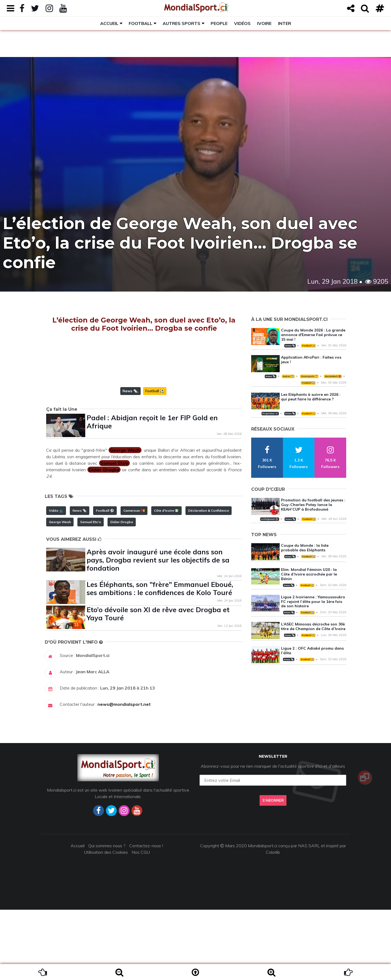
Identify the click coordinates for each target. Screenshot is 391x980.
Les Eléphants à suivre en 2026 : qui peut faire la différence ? (311, 397)
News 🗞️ (130, 461)
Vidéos (242, 23)
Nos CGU (141, 922)
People (219, 23)
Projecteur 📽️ (270, 413)
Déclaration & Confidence (209, 581)
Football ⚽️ (155, 461)
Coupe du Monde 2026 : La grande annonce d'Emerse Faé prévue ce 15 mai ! (313, 335)
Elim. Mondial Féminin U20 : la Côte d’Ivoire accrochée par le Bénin (309, 574)
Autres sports (182, 23)
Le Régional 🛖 (269, 519)
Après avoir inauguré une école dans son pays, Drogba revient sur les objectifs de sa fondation (158, 630)
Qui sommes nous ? (107, 916)
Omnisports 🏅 (309, 376)
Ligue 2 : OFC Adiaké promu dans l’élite (312, 651)
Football (141, 23)
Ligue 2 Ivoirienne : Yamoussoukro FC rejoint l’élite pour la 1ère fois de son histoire (313, 602)
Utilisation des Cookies (106, 922)
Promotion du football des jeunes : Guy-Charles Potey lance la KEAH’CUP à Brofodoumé (313, 505)
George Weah (60, 592)
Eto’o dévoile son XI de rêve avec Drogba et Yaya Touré (158, 684)
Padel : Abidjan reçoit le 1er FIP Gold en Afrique (152, 492)
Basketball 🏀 (333, 376)
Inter (285, 23)
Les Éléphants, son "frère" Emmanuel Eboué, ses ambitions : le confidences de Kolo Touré (160, 659)
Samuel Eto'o (91, 592)
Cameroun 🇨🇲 (134, 581)
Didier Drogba (122, 592)
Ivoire (264, 23)
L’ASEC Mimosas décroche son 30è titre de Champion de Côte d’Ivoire (313, 626)
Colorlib (273, 922)
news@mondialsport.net (124, 774)
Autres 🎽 (288, 376)
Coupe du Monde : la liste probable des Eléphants (305, 548)
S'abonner (273, 871)
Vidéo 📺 (56, 581)
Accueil (109, 23)
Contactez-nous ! (146, 916)
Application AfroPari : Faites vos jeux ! (311, 360)
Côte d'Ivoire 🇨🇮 (166, 581)
